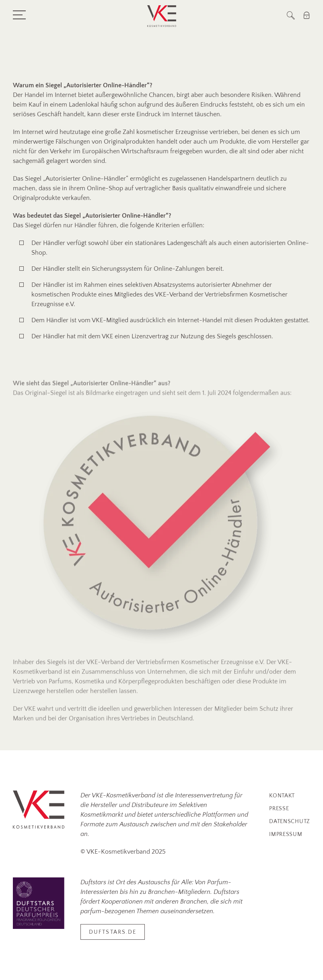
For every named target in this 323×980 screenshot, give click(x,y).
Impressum (286, 834)
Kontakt (282, 796)
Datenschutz (290, 821)
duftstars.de (113, 932)
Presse (279, 809)
